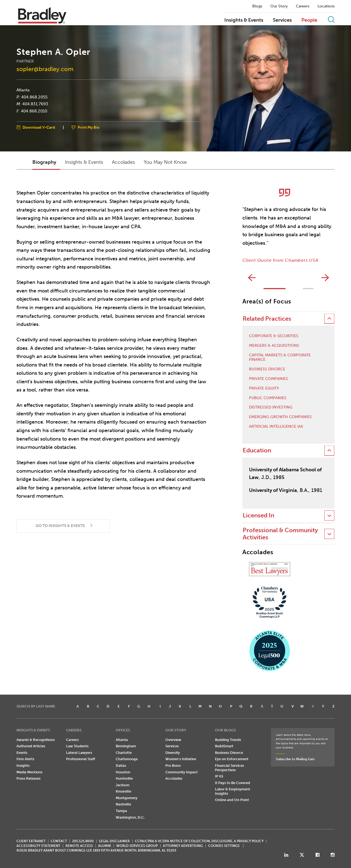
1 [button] (274, 289)
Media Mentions (29, 772)
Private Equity (264, 388)
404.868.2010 (34, 111)
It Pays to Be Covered (233, 783)
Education (257, 450)
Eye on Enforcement (232, 759)
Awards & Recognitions (36, 740)
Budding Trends (228, 740)
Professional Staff (81, 759)
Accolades (174, 778)
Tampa (121, 811)
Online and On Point (232, 800)
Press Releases (29, 778)
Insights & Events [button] (84, 162)
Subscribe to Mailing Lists (295, 759)
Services (282, 20)
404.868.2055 (34, 97)
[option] (288, 226)
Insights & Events (244, 20)
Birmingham (126, 746)
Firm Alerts (25, 759)
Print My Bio (89, 127)
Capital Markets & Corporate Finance (280, 358)
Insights (23, 766)
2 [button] (308, 289)
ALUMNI (105, 846)
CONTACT (59, 841)
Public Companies (268, 398)
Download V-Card (39, 127)
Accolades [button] (123, 162)
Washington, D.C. (130, 817)
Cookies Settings (224, 846)
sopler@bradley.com (45, 69)
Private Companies (268, 379)
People (309, 20)
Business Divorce (267, 369)
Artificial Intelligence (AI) (276, 427)
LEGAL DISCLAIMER (114, 841)
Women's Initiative (181, 759)
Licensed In (258, 515)
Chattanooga (127, 759)
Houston (123, 772)
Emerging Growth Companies (280, 417)
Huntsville (124, 778)
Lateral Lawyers (79, 753)
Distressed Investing (271, 407)
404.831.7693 (35, 104)
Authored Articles (31, 746)
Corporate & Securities (274, 336)
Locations (326, 6)
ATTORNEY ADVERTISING (183, 846)
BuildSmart (224, 746)
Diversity (173, 753)
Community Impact (182, 772)
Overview (173, 740)
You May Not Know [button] (165, 162)
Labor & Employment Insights (233, 791)
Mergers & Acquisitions (274, 346)
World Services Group (137, 846)
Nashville (123, 804)
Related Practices (267, 319)
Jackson (123, 785)
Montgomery (127, 798)
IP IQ (219, 776)
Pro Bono (173, 766)
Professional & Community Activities (280, 534)
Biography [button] (44, 162)
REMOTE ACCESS (79, 846)
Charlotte (124, 753)
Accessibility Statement (38, 846)
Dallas (121, 766)
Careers (303, 6)
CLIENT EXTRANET (31, 841)
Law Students (77, 746)
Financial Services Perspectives (230, 768)
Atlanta (23, 90)
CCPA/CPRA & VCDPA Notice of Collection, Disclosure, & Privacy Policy (199, 841)
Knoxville (123, 791)
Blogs (257, 6)
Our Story (279, 6)
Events (22, 753)
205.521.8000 (83, 841)
